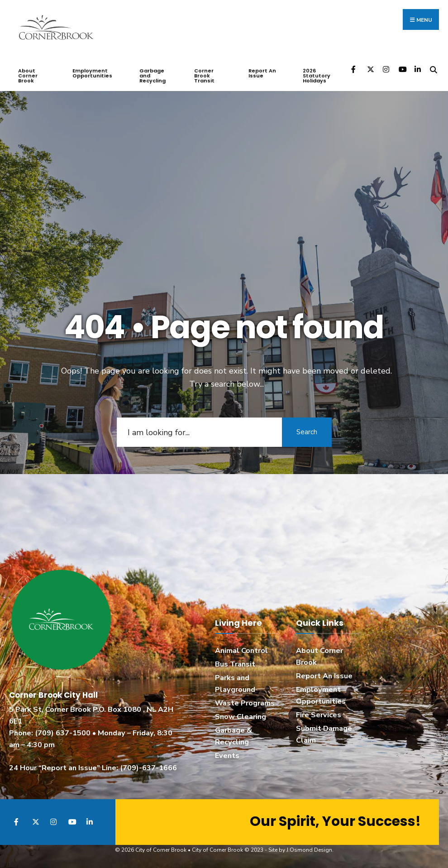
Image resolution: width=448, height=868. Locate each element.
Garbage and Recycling (153, 76)
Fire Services (319, 715)
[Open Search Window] (433, 69)
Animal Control (241, 651)
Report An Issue (262, 73)
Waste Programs (245, 703)
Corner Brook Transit (204, 76)
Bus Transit (235, 664)
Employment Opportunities (92, 73)
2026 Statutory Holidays (317, 76)
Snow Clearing (241, 717)
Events (227, 756)
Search (307, 432)
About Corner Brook (28, 76)
